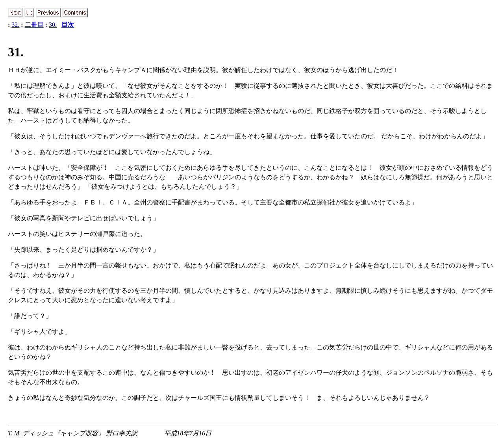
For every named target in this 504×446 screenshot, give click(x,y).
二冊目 (34, 25)
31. (16, 52)
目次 (68, 25)
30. (53, 25)
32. (15, 25)
